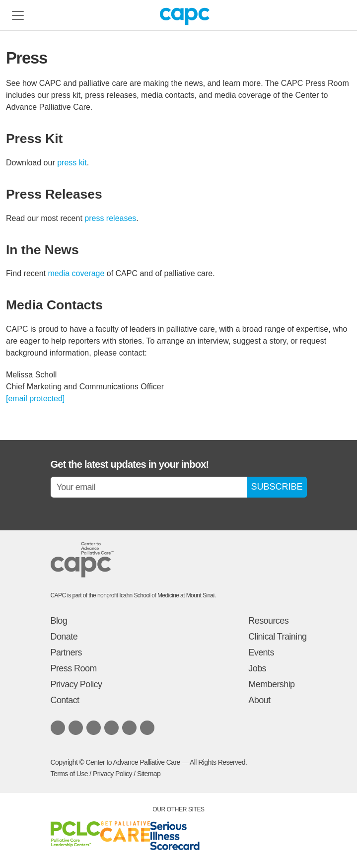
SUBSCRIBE (277, 487)
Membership (271, 684)
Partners (66, 652)
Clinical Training (277, 637)
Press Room (74, 668)
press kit (72, 163)
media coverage (76, 273)
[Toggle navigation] (18, 15)
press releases (110, 218)
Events (261, 652)
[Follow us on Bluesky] (76, 728)
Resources (268, 621)
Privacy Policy (76, 684)
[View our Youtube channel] (147, 728)
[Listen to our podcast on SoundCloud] (129, 728)
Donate (64, 637)
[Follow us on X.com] (111, 728)
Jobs (257, 668)
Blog (59, 621)
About (259, 700)
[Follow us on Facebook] (94, 728)
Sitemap (149, 774)
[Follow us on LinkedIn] (58, 728)
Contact (65, 700)
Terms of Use (70, 774)
